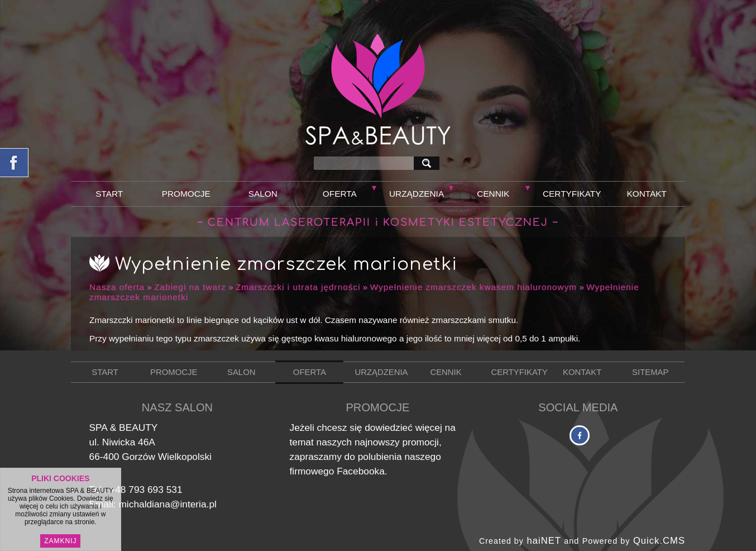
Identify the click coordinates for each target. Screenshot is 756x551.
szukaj (429, 163)
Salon (263, 194)
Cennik (493, 194)
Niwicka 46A (129, 442)
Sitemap (650, 372)
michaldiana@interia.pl (167, 504)
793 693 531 (155, 490)
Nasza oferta (117, 287)
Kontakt (647, 194)
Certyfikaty (572, 194)
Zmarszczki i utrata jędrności (298, 287)
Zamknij (60, 541)
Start (109, 194)
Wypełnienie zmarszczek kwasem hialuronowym (474, 287)
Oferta (340, 194)
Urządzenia (417, 194)
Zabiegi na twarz (190, 287)
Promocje (186, 194)
